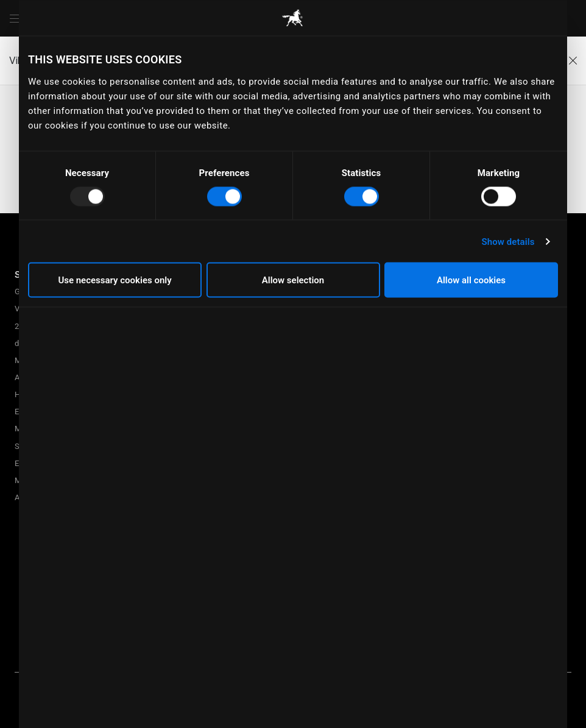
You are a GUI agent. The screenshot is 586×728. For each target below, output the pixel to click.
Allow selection (293, 280)
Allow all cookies (471, 280)
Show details (508, 241)
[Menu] (15, 18)
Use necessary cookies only (115, 280)
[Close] (573, 61)
